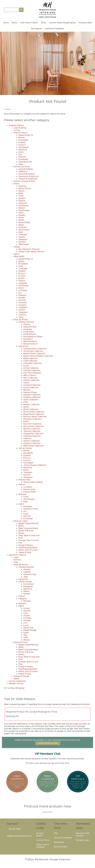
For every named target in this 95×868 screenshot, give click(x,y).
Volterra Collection (32, 443)
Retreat (22, 157)
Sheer (16, 184)
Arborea (22, 186)
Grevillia (27, 620)
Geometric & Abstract (29, 176)
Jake (26, 577)
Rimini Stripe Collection (34, 412)
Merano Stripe (30, 392)
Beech (21, 138)
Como (26, 366)
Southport (28, 339)
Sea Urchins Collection (34, 426)
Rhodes (27, 601)
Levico (26, 383)
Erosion (22, 198)
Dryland (22, 142)
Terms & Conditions (63, 838)
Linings (17, 247)
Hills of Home (29, 375)
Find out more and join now (47, 806)
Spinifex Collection (32, 429)
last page (74, 724)
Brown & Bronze (26, 531)
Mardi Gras (28, 628)
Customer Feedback (54, 29)
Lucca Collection (31, 388)
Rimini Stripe (24, 223)
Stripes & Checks (22, 676)
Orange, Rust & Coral (28, 540)
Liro (20, 155)
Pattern (17, 560)
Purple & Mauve (26, 545)
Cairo (26, 613)
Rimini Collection (31, 409)
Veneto (22, 237)
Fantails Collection (32, 371)
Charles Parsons (26, 322)
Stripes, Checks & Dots (24, 181)
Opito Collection (31, 400)
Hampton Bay (30, 327)
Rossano (23, 227)
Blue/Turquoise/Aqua (28, 528)
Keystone (23, 150)
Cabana (27, 572)
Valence (27, 438)
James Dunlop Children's (35, 465)
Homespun (24, 147)
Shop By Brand (21, 320)
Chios (21, 196)
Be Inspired (36, 29)
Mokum (22, 485)
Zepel (21, 504)
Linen (16, 557)
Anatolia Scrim (25, 162)
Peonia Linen (29, 489)
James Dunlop (25, 448)
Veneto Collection (32, 441)
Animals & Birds (26, 169)
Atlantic (27, 570)
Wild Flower (24, 244)
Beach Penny (25, 189)
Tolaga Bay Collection (33, 434)
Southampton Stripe (33, 337)
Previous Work (85, 23)
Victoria (27, 475)
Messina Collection (32, 395)
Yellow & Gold (25, 553)
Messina (22, 295)
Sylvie (26, 633)
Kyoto (21, 152)
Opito (21, 213)
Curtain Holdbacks (17, 681)
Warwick (22, 494)
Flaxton (22, 201)
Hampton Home (31, 509)
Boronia (27, 611)
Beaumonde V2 (26, 135)
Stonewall (23, 159)
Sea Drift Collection (32, 424)
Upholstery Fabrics (17, 555)
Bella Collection (30, 358)
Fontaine (27, 618)
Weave (26, 640)
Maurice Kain (24, 480)
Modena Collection (32, 397)
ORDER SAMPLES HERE (48, 743)
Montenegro (24, 210)
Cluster (27, 616)
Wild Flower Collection (33, 446)
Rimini (21, 220)
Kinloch (22, 208)
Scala (26, 422)
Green (21, 533)
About (14, 23)
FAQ (56, 833)
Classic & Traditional (28, 179)
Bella (21, 164)
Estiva (21, 278)
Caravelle (23, 269)
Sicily (21, 232)
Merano (27, 390)
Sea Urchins (24, 230)
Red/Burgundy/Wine (28, 548)
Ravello (22, 215)
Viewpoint (23, 240)
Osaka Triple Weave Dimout (31, 252)
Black (21, 526)
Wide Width (19, 256)
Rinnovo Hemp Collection (35, 417)
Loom (26, 625)
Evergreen (28, 587)
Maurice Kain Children (33, 482)
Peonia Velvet (30, 492)
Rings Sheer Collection (34, 414)
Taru (25, 635)
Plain (16, 562)
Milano (26, 591)
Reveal (26, 594)
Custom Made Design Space (62, 23)
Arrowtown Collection (33, 351)
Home (6, 23)
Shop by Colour (21, 521)
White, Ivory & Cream (28, 550)
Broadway (23, 140)
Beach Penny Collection (34, 354)
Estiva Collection (31, 368)
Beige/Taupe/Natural (28, 523)
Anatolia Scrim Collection (35, 349)
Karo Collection (30, 378)
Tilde (26, 637)
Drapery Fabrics (16, 125)
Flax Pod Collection (32, 373)
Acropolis (28, 506)
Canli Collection (30, 361)
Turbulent (23, 235)
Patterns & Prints (22, 167)
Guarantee (59, 842)
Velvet (16, 254)
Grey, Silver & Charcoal (29, 536)
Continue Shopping (15, 688)
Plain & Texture (20, 133)
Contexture (29, 584)
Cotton (17, 130)
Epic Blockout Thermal (29, 249)
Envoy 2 (22, 145)
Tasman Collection (32, 431)
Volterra (22, 242)
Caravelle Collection (32, 363)
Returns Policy (61, 847)
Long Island (29, 332)
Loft (25, 623)
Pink (20, 543)
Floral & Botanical (26, 174)
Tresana (22, 305)
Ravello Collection (32, 405)
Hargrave (23, 203)
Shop (44, 23)
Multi (21, 538)
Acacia (26, 608)
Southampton (30, 334)
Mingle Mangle (30, 630)
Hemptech (23, 346)
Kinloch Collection (31, 380)
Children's (23, 172)
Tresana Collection (32, 436)
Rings (21, 225)
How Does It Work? (29, 23)
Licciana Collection (32, 385)
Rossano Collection (32, 419)
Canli (21, 266)
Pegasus (23, 599)
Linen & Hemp (20, 128)
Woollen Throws (16, 684)
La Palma (23, 290)
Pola (25, 402)
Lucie (26, 514)
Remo (21, 218)
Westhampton (30, 341)
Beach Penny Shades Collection (38, 356)
